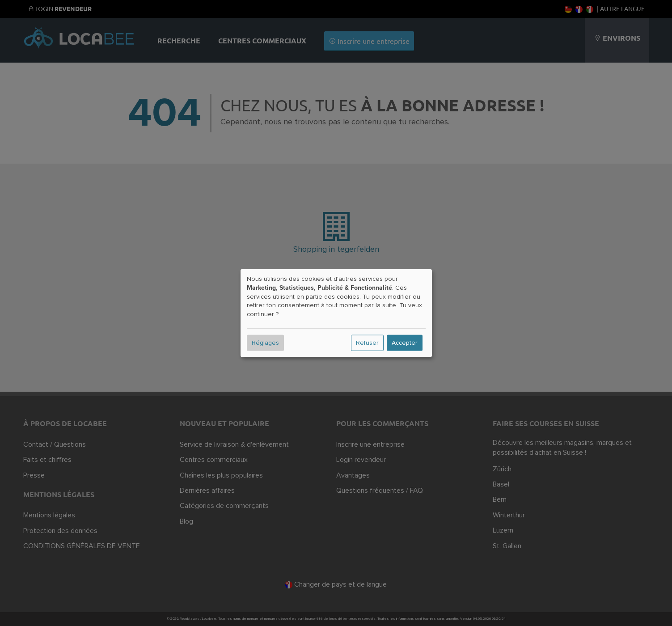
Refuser (367, 343)
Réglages (265, 343)
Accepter (405, 343)
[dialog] (336, 313)
